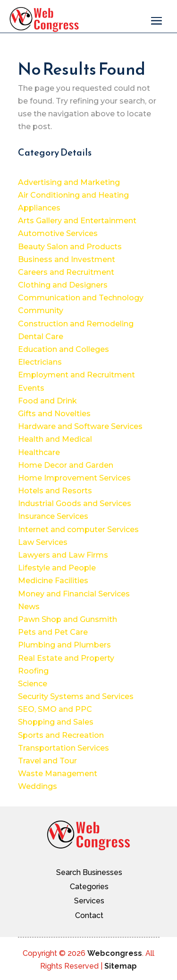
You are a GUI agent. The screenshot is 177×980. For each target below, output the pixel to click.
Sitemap (121, 966)
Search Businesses (89, 872)
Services (89, 901)
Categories (89, 887)
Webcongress (115, 953)
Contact (89, 915)
